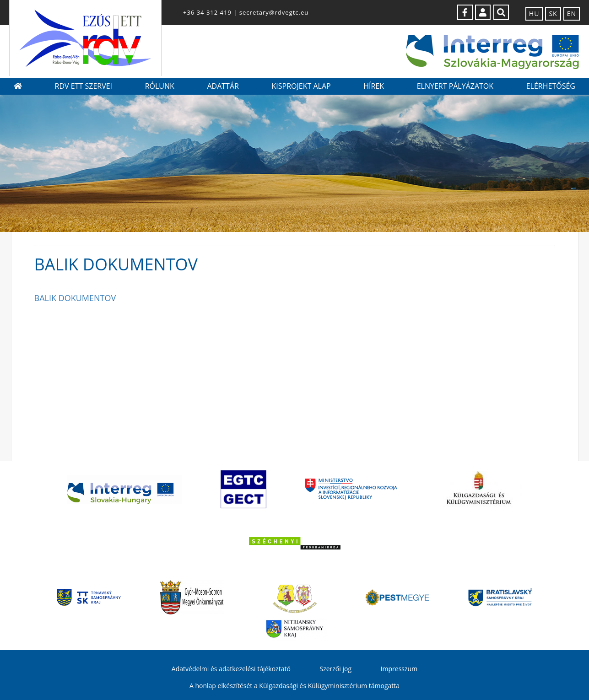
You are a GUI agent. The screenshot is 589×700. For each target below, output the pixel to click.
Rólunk (160, 86)
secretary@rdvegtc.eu (274, 12)
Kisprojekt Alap (301, 86)
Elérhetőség (551, 86)
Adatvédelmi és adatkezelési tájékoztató (231, 669)
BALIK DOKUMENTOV (75, 298)
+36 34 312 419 (207, 12)
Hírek (374, 86)
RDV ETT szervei (84, 86)
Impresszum (399, 669)
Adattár (223, 86)
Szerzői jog (335, 669)
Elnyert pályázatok (455, 86)
